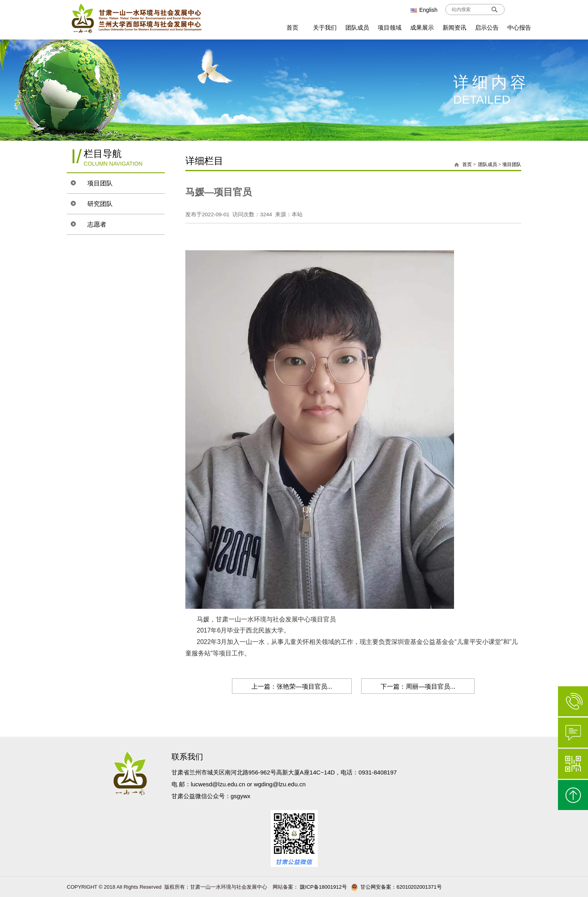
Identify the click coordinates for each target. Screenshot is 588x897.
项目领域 (390, 27)
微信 (573, 764)
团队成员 (357, 27)
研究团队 (101, 204)
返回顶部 (573, 795)
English (424, 10)
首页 (292, 27)
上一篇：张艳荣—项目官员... (291, 686)
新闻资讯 (454, 27)
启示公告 (487, 27)
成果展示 (422, 27)
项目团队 (101, 183)
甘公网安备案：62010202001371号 (396, 887)
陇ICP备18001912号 (323, 887)
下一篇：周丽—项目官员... (419, 686)
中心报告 (519, 27)
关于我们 (325, 27)
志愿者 (98, 224)
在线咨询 (573, 733)
